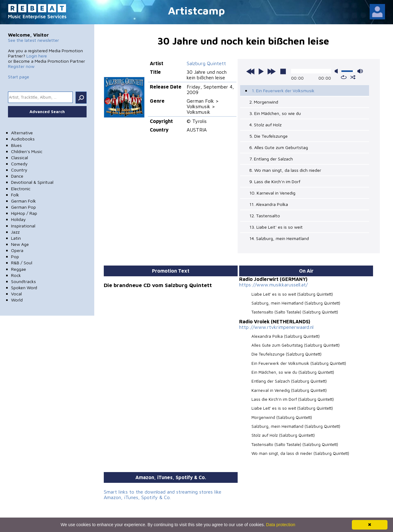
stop (283, 71)
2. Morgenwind (264, 102)
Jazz (15, 232)
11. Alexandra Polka (269, 204)
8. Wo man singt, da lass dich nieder (285, 170)
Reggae (19, 269)
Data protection (281, 525)
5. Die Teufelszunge (268, 136)
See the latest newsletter (33, 40)
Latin (16, 238)
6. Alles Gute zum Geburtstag (279, 147)
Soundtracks (23, 281)
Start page (19, 77)
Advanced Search (47, 112)
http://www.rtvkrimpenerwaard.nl (276, 327)
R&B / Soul (22, 263)
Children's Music (27, 151)
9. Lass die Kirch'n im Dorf (275, 181)
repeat (344, 77)
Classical (19, 158)
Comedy (19, 164)
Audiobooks (23, 139)
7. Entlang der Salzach (271, 159)
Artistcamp (196, 10)
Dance (17, 176)
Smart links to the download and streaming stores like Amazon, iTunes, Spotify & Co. (163, 495)
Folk (15, 195)
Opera (17, 250)
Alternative (22, 133)
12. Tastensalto (265, 216)
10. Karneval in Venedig (272, 193)
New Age (20, 244)
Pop (15, 256)
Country (19, 170)
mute (337, 71)
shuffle (353, 77)
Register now (21, 66)
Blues (16, 145)
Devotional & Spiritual (32, 182)
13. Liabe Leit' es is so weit (276, 227)
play (261, 71)
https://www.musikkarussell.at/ (273, 285)
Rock (16, 275)
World (17, 300)
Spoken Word (24, 288)
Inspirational (23, 226)
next (271, 71)
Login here (37, 56)
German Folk (23, 201)
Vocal (16, 294)
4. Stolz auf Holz (265, 125)
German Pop (23, 207)
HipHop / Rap (24, 213)
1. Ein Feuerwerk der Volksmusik (283, 91)
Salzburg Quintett (206, 63)
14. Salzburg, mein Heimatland (279, 238)
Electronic (21, 189)
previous (251, 71)
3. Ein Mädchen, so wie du (275, 113)
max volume (360, 71)
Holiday (18, 219)
